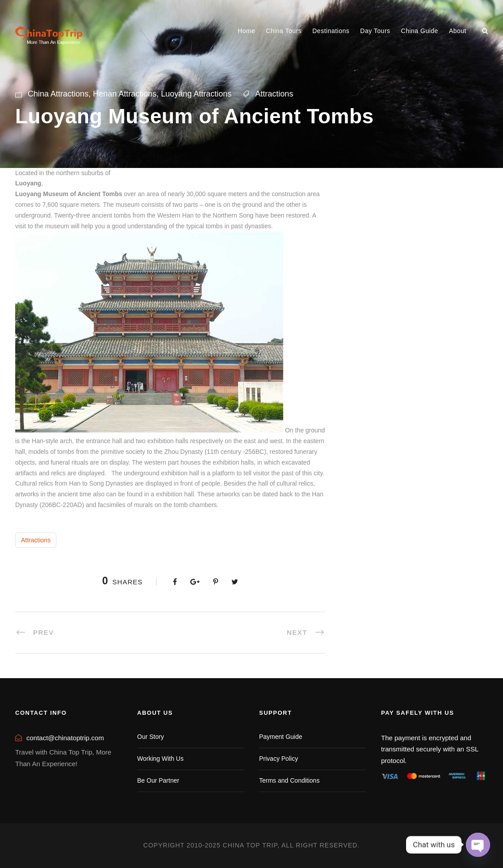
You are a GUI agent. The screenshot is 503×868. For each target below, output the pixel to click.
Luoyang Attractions (196, 94)
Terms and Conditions (289, 780)
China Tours (284, 31)
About (458, 31)
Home (246, 31)
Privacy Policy (279, 759)
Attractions (274, 94)
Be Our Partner (158, 780)
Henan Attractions (125, 94)
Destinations (331, 31)
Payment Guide (281, 737)
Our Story (151, 737)
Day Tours (375, 31)
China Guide (420, 31)
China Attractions (58, 94)
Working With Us (160, 759)
